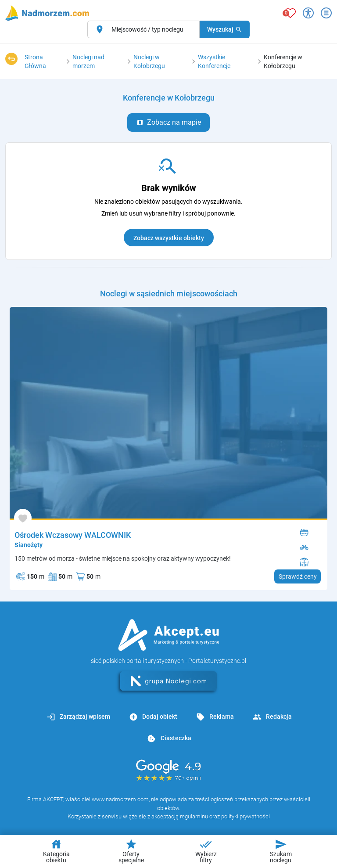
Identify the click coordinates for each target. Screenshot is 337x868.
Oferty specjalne (131, 851)
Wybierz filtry (206, 851)
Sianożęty (29, 545)
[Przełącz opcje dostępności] (308, 13)
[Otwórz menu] (326, 13)
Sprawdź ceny (298, 576)
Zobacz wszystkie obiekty (169, 238)
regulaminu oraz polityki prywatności (225, 816)
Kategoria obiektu (56, 851)
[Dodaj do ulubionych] (23, 518)
